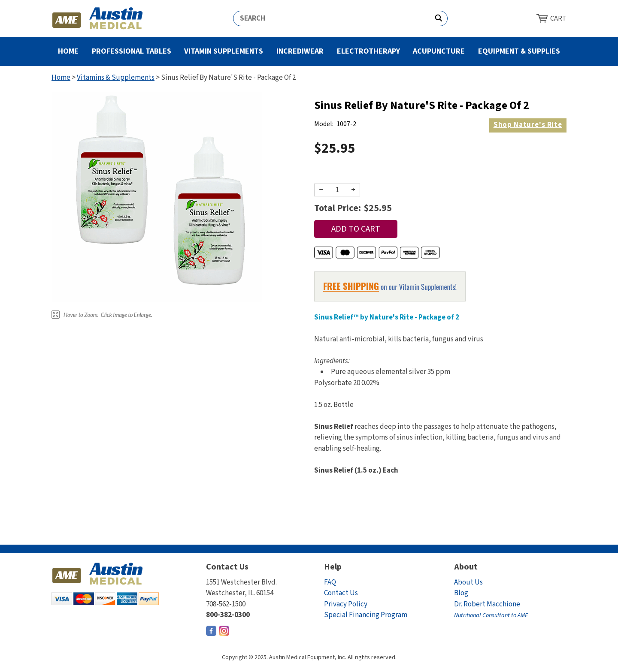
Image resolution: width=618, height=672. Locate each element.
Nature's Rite (528, 125)
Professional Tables (132, 51)
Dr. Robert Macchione (491, 610)
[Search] (332, 18)
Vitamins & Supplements (116, 78)
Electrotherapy (368, 51)
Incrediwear (300, 51)
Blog (461, 593)
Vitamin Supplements (224, 51)
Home (68, 51)
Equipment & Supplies (519, 51)
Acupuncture (439, 51)
